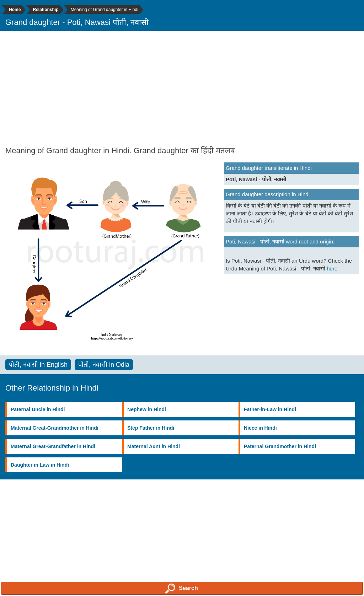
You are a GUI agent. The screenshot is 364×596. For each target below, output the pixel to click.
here (332, 269)
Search (181, 589)
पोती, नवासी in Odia (104, 365)
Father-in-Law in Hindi (270, 409)
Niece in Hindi (260, 428)
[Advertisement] (182, 88)
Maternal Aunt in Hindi (154, 446)
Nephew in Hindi (147, 409)
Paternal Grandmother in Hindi (280, 446)
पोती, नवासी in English (38, 365)
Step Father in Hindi (151, 428)
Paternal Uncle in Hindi (38, 409)
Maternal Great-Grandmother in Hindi (55, 428)
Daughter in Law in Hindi (40, 465)
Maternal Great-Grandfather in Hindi (53, 446)
